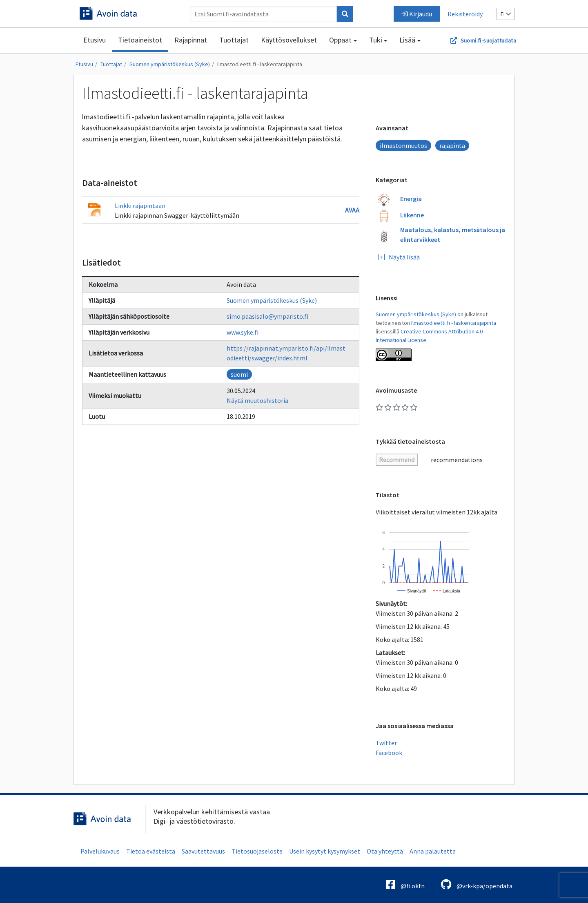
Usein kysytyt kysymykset (325, 851)
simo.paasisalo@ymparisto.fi (267, 316)
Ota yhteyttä (385, 851)
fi (506, 14)
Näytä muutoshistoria (257, 400)
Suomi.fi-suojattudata (488, 40)
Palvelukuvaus (100, 851)
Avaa (352, 210)
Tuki (376, 40)
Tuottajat (234, 40)
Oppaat (340, 40)
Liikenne (412, 215)
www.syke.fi (243, 332)
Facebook (389, 753)
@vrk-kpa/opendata (477, 884)
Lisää (407, 40)
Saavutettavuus (203, 851)
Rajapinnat (191, 40)
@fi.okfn (405, 884)
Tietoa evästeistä (151, 851)
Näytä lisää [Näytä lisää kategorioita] (399, 257)
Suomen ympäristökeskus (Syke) (170, 64)
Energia (411, 199)
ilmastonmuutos (403, 145)
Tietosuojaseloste (257, 851)
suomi (239, 374)
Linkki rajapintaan (140, 206)
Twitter (386, 743)
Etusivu (95, 40)
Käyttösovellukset (289, 40)
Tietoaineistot (140, 40)
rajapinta (452, 145)
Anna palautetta (433, 851)
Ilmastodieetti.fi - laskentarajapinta (260, 64)
